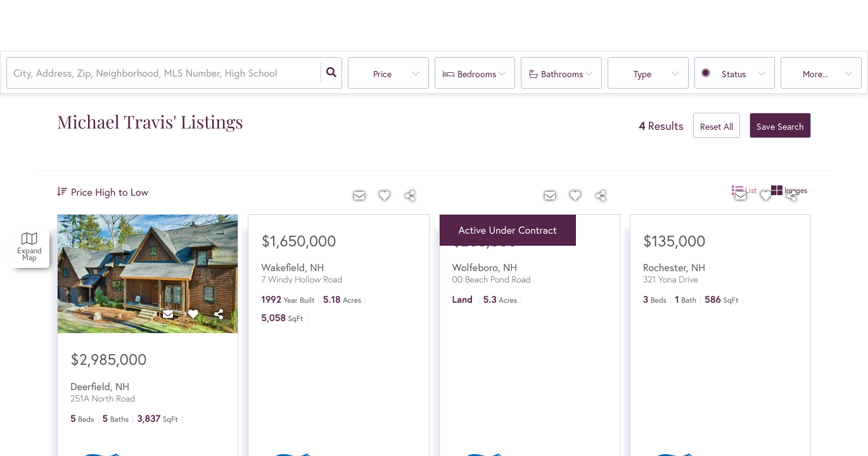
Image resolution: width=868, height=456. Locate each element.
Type (642, 74)
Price (382, 74)
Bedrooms (477, 74)
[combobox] (15, 73)
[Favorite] (193, 314)
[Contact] (168, 314)
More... (815, 74)
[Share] (219, 314)
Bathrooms (562, 74)
